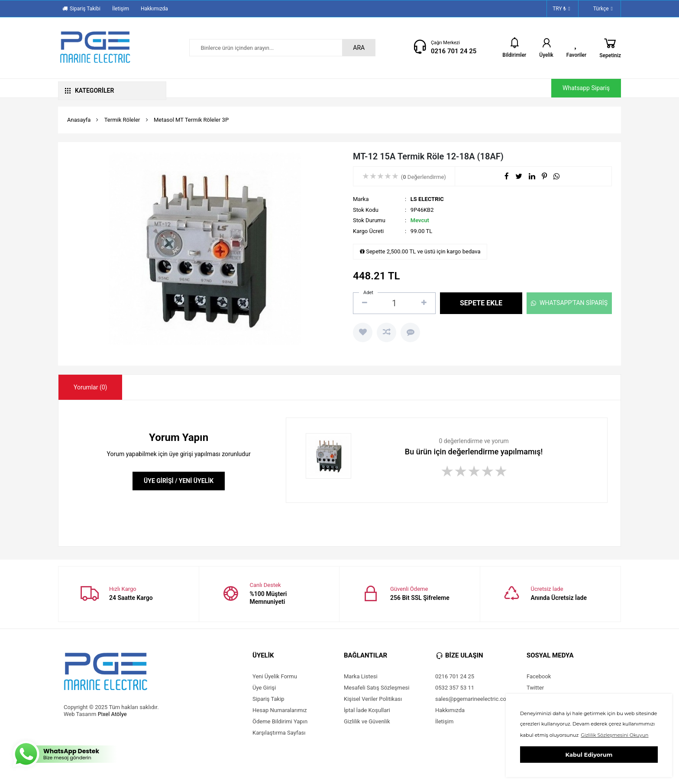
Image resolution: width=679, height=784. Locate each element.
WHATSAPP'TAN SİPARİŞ (569, 303)
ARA (359, 48)
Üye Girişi (264, 688)
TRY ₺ (561, 9)
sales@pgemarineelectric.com (473, 699)
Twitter (535, 688)
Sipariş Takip (268, 699)
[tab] (90, 387)
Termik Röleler (122, 120)
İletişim (121, 9)
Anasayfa (79, 120)
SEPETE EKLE (481, 303)
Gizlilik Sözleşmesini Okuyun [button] (614, 735)
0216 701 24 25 (454, 51)
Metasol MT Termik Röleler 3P (191, 120)
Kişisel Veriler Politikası (373, 699)
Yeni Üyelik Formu (275, 676)
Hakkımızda (154, 9)
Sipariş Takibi (81, 9)
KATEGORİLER (89, 91)
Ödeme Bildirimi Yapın (280, 721)
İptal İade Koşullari (367, 710)
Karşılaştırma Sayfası (279, 733)
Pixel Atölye (112, 714)
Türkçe (598, 9)
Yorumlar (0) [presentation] (90, 387)
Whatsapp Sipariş (586, 88)
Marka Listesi (361, 676)
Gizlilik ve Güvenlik (367, 721)
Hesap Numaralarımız (280, 710)
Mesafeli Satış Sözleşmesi (377, 688)
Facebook (539, 676)
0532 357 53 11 (455, 688)
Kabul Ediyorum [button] (589, 755)
